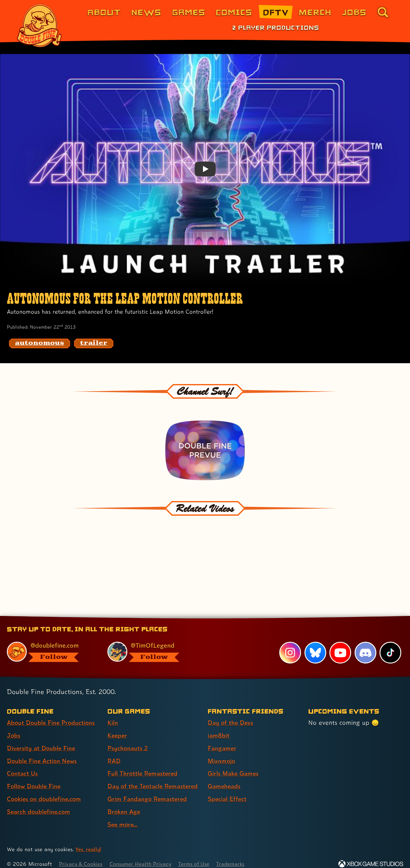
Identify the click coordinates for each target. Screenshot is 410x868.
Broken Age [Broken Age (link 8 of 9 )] (124, 804)
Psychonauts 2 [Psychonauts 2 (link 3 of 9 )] (128, 740)
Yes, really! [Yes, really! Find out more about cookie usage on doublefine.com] (88, 841)
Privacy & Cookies (81, 856)
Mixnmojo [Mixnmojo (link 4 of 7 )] (222, 753)
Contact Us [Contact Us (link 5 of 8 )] (23, 766)
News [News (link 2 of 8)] (146, 12)
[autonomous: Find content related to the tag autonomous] (40, 343)
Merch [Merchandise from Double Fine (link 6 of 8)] (315, 12)
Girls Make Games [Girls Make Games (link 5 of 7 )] (234, 766)
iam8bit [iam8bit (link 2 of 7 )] (219, 727)
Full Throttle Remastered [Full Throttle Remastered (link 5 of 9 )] (143, 766)
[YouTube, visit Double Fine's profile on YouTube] (340, 645)
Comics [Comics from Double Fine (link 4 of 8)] (234, 12)
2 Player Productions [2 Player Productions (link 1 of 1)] (276, 27)
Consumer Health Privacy (142, 856)
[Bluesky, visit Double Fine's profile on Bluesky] (315, 645)
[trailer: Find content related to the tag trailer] (94, 343)
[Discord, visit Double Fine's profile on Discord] (365, 645)
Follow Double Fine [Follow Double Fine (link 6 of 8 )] (35, 778)
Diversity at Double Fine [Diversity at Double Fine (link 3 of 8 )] (42, 740)
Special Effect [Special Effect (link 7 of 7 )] (228, 791)
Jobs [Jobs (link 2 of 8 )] (14, 727)
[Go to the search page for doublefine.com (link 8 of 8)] (383, 12)
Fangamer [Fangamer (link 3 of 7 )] (222, 740)
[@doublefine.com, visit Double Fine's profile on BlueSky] (50, 644)
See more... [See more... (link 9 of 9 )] (123, 816)
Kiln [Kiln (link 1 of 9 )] (113, 715)
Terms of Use (197, 856)
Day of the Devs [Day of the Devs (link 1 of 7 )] (231, 715)
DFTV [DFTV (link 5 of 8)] (276, 12)
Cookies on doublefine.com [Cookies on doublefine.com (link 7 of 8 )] (45, 791)
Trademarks (234, 856)
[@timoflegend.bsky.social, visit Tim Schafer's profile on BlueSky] (151, 644)
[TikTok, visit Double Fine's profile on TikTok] (390, 645)
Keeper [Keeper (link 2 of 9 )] (118, 727)
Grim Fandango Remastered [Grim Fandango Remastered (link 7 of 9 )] (148, 791)
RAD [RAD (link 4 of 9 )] (114, 753)
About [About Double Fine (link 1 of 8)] (104, 12)
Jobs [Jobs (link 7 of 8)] (354, 12)
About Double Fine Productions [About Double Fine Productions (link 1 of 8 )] (52, 715)
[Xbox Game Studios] (371, 856)
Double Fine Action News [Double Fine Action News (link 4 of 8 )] (43, 753)
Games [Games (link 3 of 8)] (189, 12)
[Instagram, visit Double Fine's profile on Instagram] (290, 645)
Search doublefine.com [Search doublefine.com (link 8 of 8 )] (39, 804)
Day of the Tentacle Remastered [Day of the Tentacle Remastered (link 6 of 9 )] (154, 778)
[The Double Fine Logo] (40, 26)
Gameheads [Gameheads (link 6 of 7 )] (225, 778)
